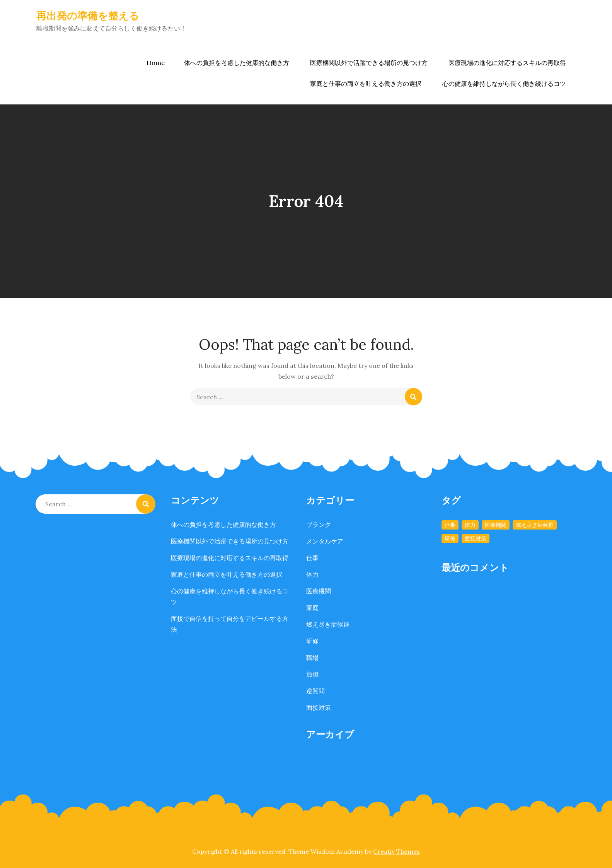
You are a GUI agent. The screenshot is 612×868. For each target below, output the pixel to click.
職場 (312, 658)
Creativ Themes (396, 851)
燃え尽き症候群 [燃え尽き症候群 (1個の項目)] (535, 525)
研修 (312, 641)
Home (156, 63)
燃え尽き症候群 (328, 624)
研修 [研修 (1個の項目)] (450, 538)
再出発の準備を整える (88, 16)
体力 (312, 574)
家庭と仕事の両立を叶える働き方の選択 (366, 84)
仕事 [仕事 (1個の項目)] (450, 525)
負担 (312, 674)
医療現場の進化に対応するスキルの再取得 (507, 63)
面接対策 (319, 707)
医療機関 (319, 591)
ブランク (319, 525)
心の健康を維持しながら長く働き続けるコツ (504, 84)
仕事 (312, 558)
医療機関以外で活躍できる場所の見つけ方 (369, 63)
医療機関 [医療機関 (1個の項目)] (496, 525)
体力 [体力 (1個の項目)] (470, 525)
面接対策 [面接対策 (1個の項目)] (476, 538)
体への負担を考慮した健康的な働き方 (237, 63)
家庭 (312, 608)
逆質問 (315, 691)
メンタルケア (325, 541)
